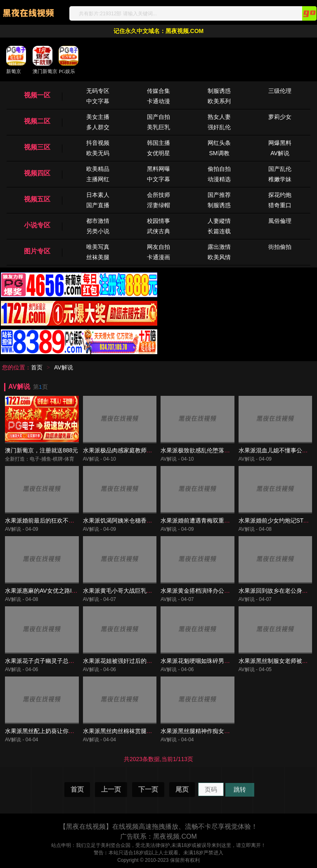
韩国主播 (158, 143)
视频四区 (37, 173)
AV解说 (280, 153)
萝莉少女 (280, 117)
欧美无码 (98, 153)
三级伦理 (280, 91)
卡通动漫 (158, 101)
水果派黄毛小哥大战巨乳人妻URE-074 (132, 591)
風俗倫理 (280, 221)
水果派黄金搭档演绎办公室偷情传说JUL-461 (218, 591)
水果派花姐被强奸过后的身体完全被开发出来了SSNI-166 (156, 661)
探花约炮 (280, 195)
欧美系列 (219, 101)
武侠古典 (158, 231)
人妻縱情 (219, 221)
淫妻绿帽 (158, 205)
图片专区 (37, 251)
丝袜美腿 (98, 257)
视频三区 (37, 147)
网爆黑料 (280, 143)
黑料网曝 (158, 169)
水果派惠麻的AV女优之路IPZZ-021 (50, 591)
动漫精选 (219, 179)
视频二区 (37, 121)
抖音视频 (98, 143)
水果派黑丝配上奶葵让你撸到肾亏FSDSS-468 (64, 731)
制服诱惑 (219, 91)
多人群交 (98, 127)
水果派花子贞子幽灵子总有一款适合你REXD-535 (68, 661)
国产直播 (98, 205)
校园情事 (158, 221)
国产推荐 (219, 195)
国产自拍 (158, 117)
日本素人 (98, 195)
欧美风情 (219, 257)
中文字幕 (98, 101)
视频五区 (37, 199)
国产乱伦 (280, 169)
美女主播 (98, 117)
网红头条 (219, 143)
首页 (37, 367)
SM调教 (219, 153)
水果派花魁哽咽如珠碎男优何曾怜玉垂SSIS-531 (222, 661)
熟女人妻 (219, 117)
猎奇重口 (280, 205)
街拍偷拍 (280, 247)
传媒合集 (158, 91)
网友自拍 (158, 247)
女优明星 (158, 153)
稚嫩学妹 (280, 179)
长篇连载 (219, 231)
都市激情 (98, 221)
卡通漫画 (158, 257)
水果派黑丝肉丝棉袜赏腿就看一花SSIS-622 (139, 731)
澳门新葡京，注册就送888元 (41, 450)
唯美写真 (98, 247)
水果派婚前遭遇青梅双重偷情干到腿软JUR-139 (221, 520)
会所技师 (158, 195)
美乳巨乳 (158, 127)
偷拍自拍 (219, 169)
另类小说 (98, 231)
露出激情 (219, 247)
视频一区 (37, 95)
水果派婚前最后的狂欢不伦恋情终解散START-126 (69, 520)
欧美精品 (98, 169)
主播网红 (98, 179)
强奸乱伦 (219, 127)
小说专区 (37, 225)
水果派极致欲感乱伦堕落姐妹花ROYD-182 (215, 450)
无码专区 (98, 91)
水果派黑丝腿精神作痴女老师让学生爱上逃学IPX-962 (229, 731)
